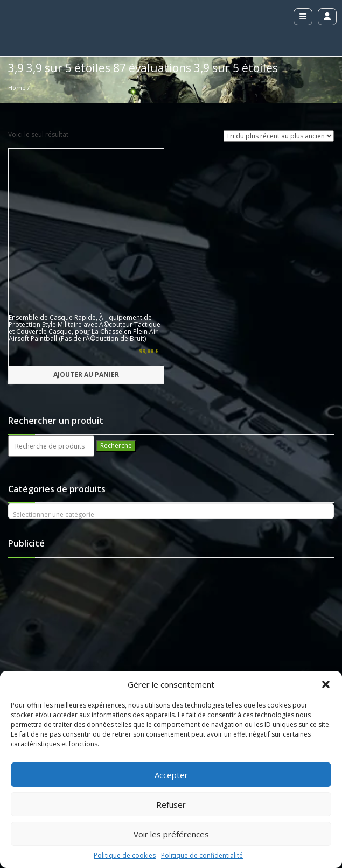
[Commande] (279, 136)
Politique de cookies (125, 855)
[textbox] (171, 360)
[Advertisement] (81, 485)
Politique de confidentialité (202, 855)
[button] (326, 684)
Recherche (116, 290)
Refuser (171, 804)
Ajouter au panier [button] (86, 219)
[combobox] (171, 356)
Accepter (171, 775)
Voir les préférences (171, 834)
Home (17, 87)
